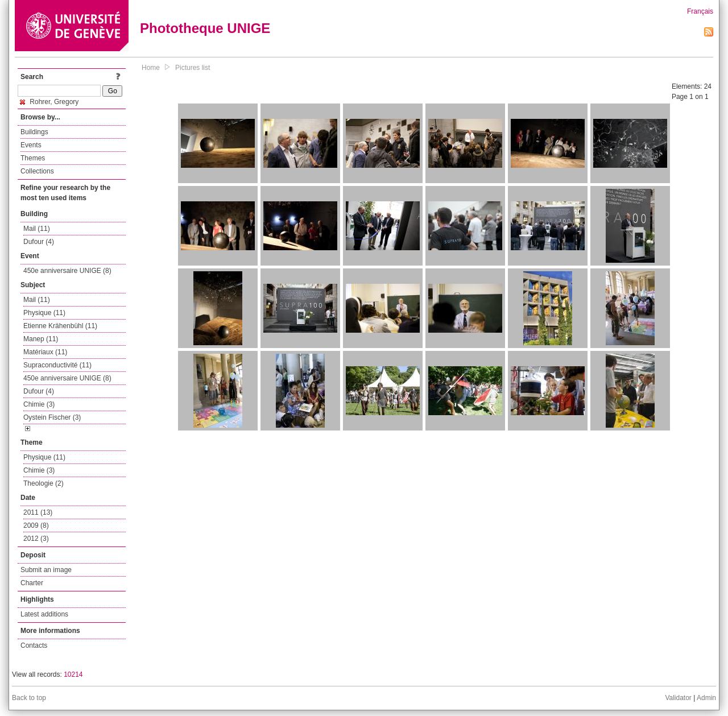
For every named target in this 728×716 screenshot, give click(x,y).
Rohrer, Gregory (49, 102)
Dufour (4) (39, 242)
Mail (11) (37, 229)
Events (31, 145)
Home (151, 68)
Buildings (34, 132)
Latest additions (44, 614)
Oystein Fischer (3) (52, 417)
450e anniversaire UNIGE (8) (67, 271)
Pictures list (193, 68)
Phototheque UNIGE (205, 28)
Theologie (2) (44, 483)
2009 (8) (36, 525)
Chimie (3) (39, 404)
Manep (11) (41, 339)
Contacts (34, 645)
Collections (37, 171)
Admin (706, 698)
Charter (32, 583)
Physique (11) (44, 313)
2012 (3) (36, 539)
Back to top (29, 698)
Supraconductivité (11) (57, 365)
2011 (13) (38, 512)
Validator (678, 698)
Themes (33, 158)
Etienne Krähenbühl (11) (60, 326)
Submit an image (46, 570)
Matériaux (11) (45, 352)
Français (700, 11)
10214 (73, 674)
